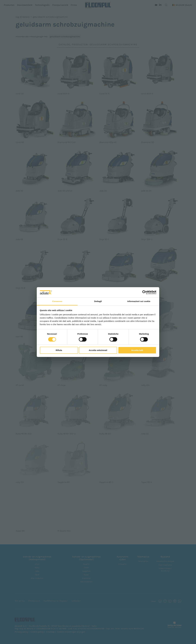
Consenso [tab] (57, 301)
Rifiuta (59, 350)
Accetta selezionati (98, 350)
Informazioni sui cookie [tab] (139, 301)
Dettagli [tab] (98, 301)
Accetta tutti (137, 350)
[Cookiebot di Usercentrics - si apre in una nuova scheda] (144, 292)
